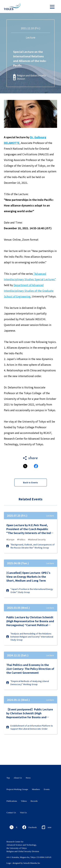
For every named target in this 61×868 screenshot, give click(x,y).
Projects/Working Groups (17, 789)
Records (34, 801)
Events (47, 789)
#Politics (21, 539)
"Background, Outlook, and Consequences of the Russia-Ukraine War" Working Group (30, 546)
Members (36, 789)
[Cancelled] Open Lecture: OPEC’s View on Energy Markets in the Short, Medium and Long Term (28, 577)
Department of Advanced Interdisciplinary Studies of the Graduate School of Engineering (29, 291)
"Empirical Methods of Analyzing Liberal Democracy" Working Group (28, 683)
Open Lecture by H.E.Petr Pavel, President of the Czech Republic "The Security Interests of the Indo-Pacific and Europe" (30, 529)
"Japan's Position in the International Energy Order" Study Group (30, 591)
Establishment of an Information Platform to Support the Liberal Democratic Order (30, 727)
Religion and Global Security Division (31, 77)
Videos (24, 801)
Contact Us (11, 813)
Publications (12, 801)
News (28, 778)
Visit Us (23, 813)
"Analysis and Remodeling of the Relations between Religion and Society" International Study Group (30, 637)
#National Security (37, 539)
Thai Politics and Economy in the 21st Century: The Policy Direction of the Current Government (30, 669)
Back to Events (30, 483)
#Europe (10, 539)
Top (8, 778)
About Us (18, 778)
